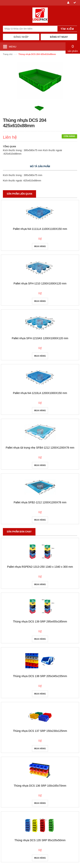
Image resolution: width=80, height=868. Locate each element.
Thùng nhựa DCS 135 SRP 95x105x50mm (40, 840)
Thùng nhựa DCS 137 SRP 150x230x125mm (40, 731)
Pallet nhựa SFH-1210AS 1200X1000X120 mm (40, 338)
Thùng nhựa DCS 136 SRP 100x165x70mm (40, 786)
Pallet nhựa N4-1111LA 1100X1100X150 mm (40, 229)
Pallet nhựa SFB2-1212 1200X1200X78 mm (40, 502)
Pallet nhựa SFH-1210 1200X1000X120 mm (40, 283)
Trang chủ (8, 54)
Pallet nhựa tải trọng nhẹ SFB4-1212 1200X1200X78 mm (40, 448)
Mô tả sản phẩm (40, 166)
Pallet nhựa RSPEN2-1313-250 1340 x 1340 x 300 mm (40, 567)
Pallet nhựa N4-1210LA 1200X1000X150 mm (40, 393)
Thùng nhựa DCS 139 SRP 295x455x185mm (40, 622)
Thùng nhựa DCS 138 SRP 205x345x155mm (40, 676)
